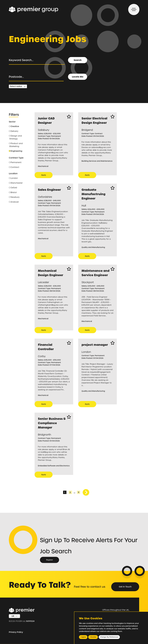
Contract (14, 167)
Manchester (16, 183)
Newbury (14, 197)
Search (78, 60)
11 (79, 492)
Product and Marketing (16, 145)
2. (70, 492)
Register (50, 560)
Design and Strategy (15, 137)
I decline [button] (93, 637)
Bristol (13, 192)
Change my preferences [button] (109, 637)
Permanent (15, 162)
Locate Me (78, 77)
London (13, 178)
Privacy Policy (16, 632)
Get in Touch (125, 587)
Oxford (13, 188)
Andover (14, 202)
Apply (44, 175)
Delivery (14, 131)
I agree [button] (83, 637)
